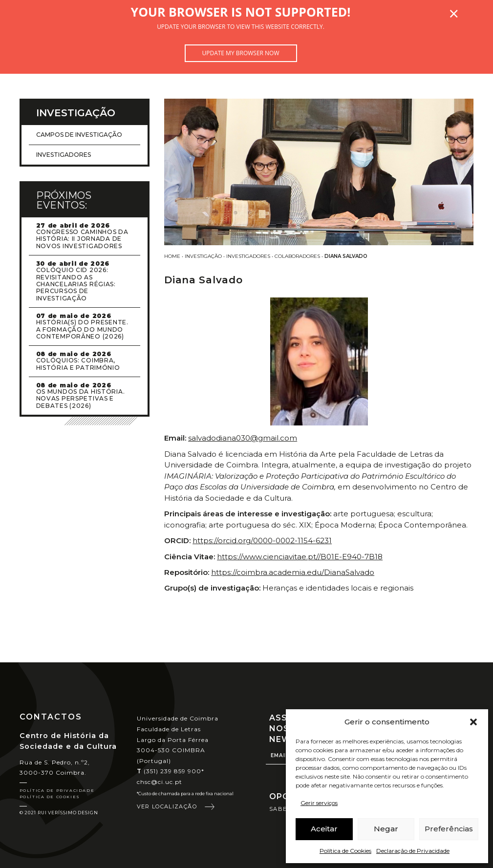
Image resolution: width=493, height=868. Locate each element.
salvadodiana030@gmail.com (243, 438)
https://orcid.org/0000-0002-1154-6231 (262, 540)
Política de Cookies (345, 851)
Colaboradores (297, 256)
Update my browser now (240, 53)
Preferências (449, 829)
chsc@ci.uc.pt (160, 782)
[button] (473, 722)
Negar (386, 829)
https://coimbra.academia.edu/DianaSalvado (293, 572)
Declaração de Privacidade (413, 851)
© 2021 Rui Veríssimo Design (59, 813)
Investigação (203, 256)
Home (172, 256)
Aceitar (324, 829)
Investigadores (248, 256)
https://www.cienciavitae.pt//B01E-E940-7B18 (300, 557)
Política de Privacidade (57, 790)
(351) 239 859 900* (171, 771)
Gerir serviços (319, 803)
